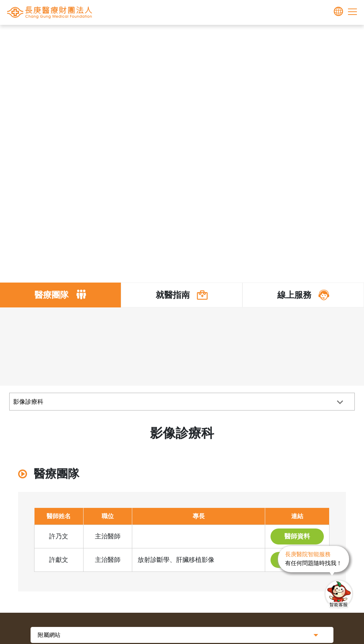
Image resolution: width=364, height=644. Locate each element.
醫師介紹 (225, 36)
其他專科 (252, 36)
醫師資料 (297, 536)
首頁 (145, 36)
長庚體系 (166, 36)
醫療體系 (193, 36)
